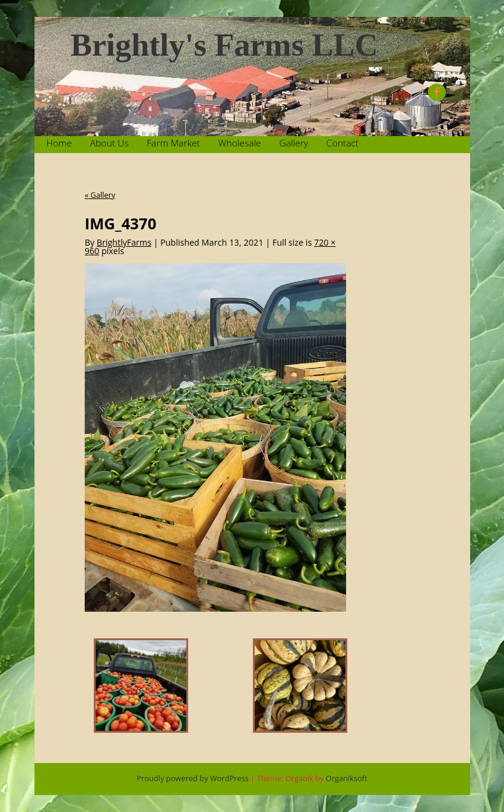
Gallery (294, 143)
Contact (342, 143)
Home (59, 143)
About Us (110, 143)
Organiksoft (346, 778)
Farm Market (174, 143)
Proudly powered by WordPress (193, 778)
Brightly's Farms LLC (224, 45)
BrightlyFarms (124, 242)
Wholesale (240, 143)
